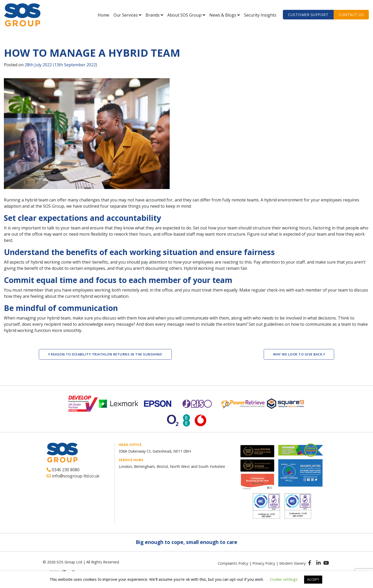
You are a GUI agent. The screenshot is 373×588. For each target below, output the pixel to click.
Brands (153, 15)
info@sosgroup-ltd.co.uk (73, 476)
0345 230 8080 (63, 470)
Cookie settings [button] (284, 579)
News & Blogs (223, 15)
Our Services (126, 15)
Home (103, 15)
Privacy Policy (264, 563)
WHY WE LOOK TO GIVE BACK (299, 354)
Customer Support (308, 15)
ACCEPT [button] (313, 579)
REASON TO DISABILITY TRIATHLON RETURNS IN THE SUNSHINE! (105, 354)
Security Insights (260, 15)
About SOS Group (184, 15)
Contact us (351, 15)
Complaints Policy (233, 563)
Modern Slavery (292, 563)
